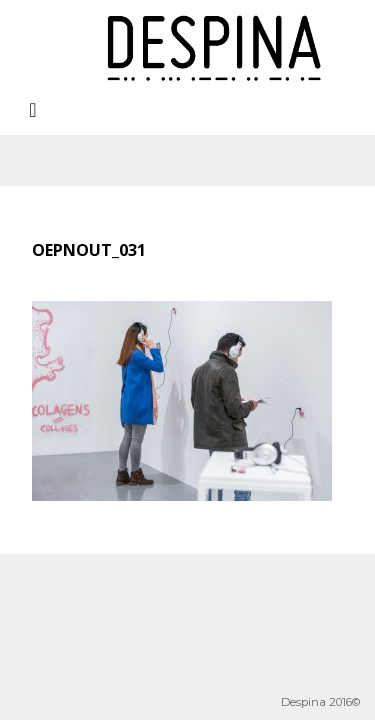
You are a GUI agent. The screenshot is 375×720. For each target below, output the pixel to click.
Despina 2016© (320, 702)
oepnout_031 (89, 250)
